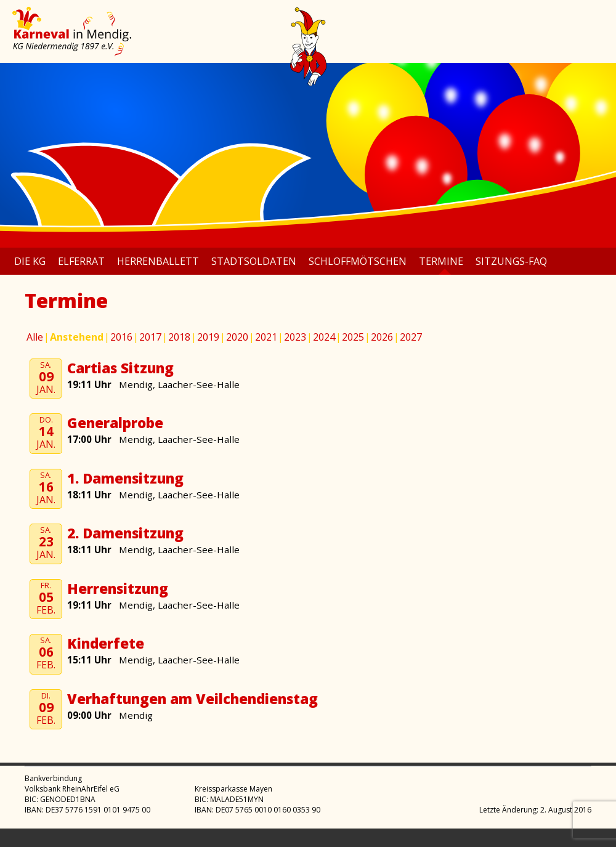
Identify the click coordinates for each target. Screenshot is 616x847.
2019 (208, 337)
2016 (121, 337)
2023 (295, 337)
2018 (179, 337)
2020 (237, 337)
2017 (150, 337)
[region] (308, 155)
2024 (324, 337)
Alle (35, 337)
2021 (266, 337)
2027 (411, 337)
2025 (353, 337)
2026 (382, 337)
